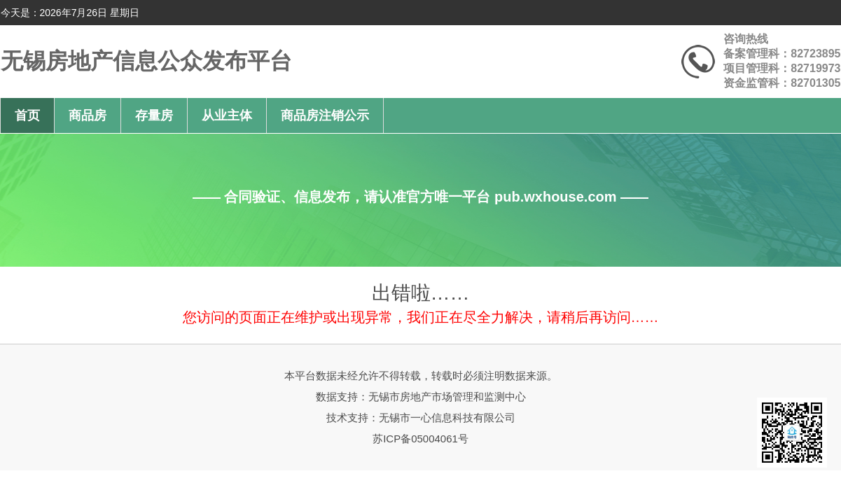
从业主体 (227, 115)
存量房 (154, 115)
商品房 (88, 115)
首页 (27, 115)
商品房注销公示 (325, 115)
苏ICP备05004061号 (420, 439)
